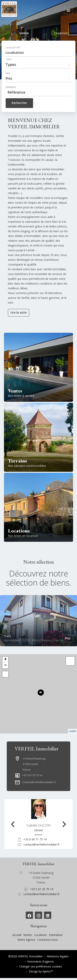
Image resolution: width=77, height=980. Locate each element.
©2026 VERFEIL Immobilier (26, 956)
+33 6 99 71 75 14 (35, 839)
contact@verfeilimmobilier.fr (39, 782)
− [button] (5, 665)
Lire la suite (19, 312)
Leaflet (72, 731)
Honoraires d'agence (40, 961)
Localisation (13, 48)
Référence (11, 87)
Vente (24, 34)
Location (61, 34)
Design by (41, 971)
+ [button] (5, 660)
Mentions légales (58, 956)
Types (9, 59)
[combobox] (38, 53)
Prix (8, 73)
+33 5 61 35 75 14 (32, 775)
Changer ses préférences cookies (41, 966)
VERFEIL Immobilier (37, 749)
